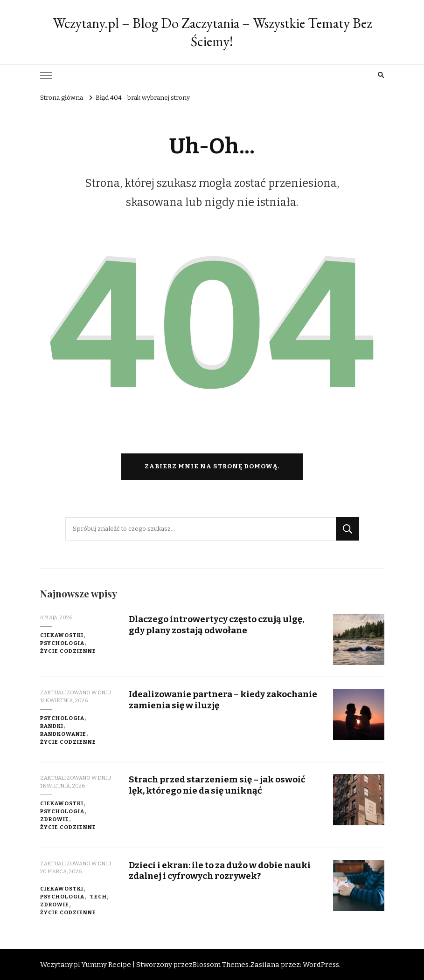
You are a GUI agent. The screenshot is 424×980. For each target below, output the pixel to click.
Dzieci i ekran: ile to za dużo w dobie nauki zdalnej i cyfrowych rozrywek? (220, 870)
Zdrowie (55, 819)
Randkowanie (63, 734)
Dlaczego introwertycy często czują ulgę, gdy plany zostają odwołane (216, 624)
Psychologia (62, 643)
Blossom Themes (221, 965)
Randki (52, 726)
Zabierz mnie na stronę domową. (212, 466)
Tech (98, 897)
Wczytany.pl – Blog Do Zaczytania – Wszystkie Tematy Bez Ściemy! (212, 32)
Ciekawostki (62, 635)
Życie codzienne (68, 651)
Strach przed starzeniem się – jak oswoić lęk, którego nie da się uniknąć (217, 785)
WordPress (321, 965)
